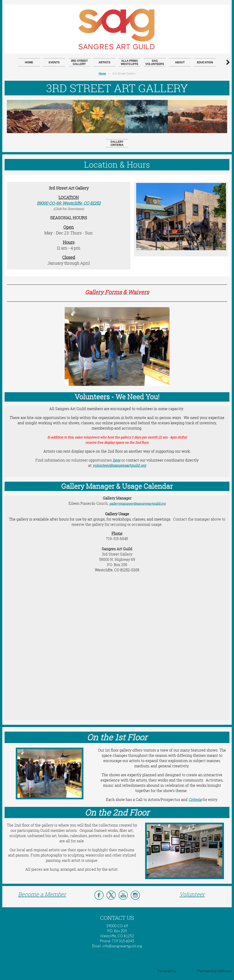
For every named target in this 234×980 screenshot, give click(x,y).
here (117, 460)
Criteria (195, 800)
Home (102, 74)
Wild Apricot (186, 971)
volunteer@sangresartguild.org (119, 465)
